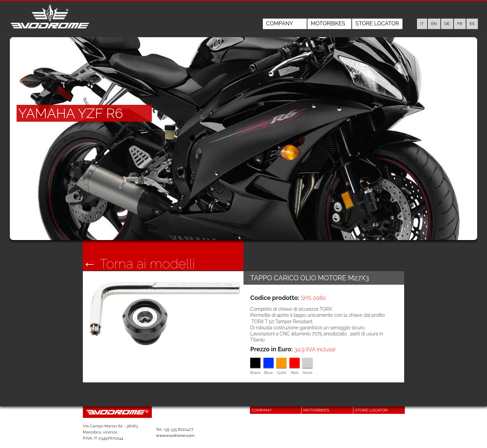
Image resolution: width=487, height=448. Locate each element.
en (434, 24)
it (422, 24)
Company (280, 23)
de (447, 24)
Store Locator (377, 23)
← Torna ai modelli (139, 264)
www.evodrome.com (175, 435)
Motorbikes (328, 23)
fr (460, 24)
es (472, 24)
